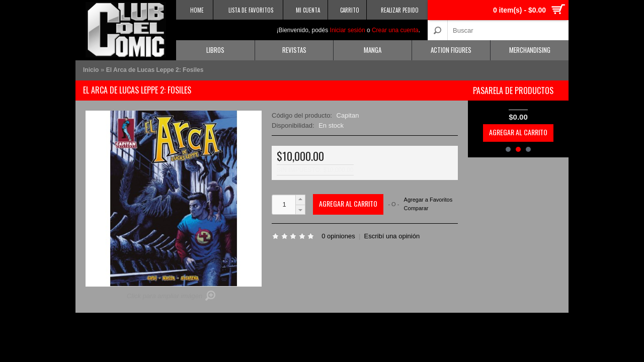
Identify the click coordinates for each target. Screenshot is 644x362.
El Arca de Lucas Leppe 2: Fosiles (155, 70)
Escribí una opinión (392, 236)
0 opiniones (338, 236)
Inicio (91, 70)
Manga (373, 50)
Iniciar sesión (348, 30)
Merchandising (530, 50)
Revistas (294, 50)
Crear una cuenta (395, 30)
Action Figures (451, 50)
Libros (215, 50)
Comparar (416, 208)
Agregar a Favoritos (428, 200)
